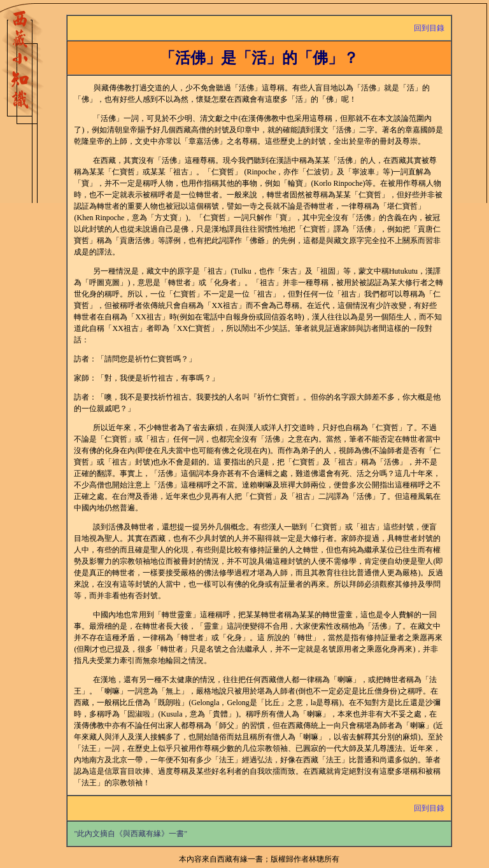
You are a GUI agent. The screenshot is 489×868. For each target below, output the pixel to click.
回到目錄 (429, 28)
